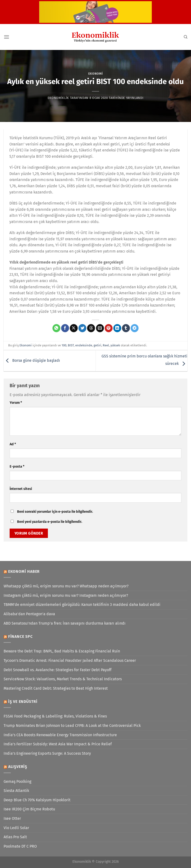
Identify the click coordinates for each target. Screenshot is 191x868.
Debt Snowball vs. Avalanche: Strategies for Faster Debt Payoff (57, 670)
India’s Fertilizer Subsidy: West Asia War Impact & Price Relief (58, 744)
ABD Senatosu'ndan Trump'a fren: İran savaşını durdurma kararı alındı (65, 623)
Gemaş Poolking (17, 781)
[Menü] (6, 37)
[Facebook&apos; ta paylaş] (65, 328)
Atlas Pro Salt (15, 837)
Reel (106, 345)
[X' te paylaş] (74, 328)
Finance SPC (20, 636)
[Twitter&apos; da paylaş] (82, 328)
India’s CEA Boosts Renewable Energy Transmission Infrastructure (60, 735)
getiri (97, 345)
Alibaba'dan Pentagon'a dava (29, 614)
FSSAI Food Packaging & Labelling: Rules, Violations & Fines (55, 716)
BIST (71, 345)
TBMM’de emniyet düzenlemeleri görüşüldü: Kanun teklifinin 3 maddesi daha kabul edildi (82, 605)
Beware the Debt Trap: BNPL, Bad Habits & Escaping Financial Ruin (62, 651)
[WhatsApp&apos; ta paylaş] (56, 328)
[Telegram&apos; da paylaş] (135, 328)
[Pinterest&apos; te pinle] (109, 328)
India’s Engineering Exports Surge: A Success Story (47, 753)
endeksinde (84, 345)
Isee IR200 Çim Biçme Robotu (29, 809)
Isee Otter (12, 818)
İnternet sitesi (21, 489)
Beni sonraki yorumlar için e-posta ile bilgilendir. (55, 512)
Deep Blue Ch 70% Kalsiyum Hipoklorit (37, 800)
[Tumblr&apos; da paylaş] (126, 328)
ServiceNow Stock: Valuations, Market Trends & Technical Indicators (63, 679)
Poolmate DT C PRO (20, 846)
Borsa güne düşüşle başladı (32, 360)
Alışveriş (18, 767)
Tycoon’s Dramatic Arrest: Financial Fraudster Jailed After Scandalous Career (70, 660)
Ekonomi (96, 74)
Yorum (16, 403)
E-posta (17, 467)
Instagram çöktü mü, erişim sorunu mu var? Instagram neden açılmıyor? (66, 595)
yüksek (115, 345)
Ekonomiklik (58, 98)
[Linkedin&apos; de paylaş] (117, 328)
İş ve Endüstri (23, 702)
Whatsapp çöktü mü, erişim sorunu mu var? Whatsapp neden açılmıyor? (66, 586)
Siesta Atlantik (16, 791)
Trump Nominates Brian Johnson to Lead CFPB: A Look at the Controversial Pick (72, 726)
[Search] (186, 37)
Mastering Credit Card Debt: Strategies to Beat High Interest (56, 688)
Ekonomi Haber (24, 571)
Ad (13, 444)
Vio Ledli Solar (16, 828)
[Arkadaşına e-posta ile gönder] (100, 328)
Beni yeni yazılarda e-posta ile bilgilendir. (50, 522)
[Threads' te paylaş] (91, 328)
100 (64, 345)
